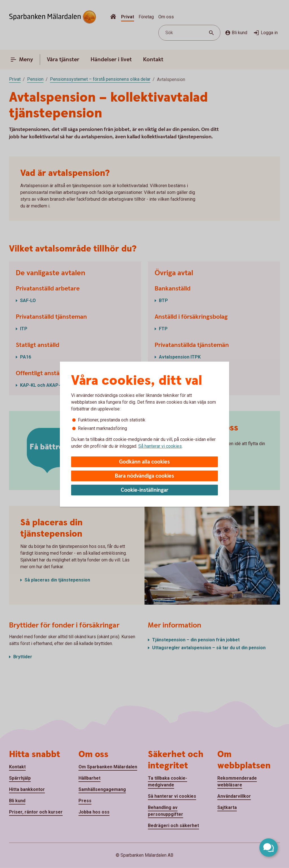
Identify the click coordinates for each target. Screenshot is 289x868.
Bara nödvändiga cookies (144, 476)
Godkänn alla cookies (144, 462)
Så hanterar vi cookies (160, 446)
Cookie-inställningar (145, 490)
